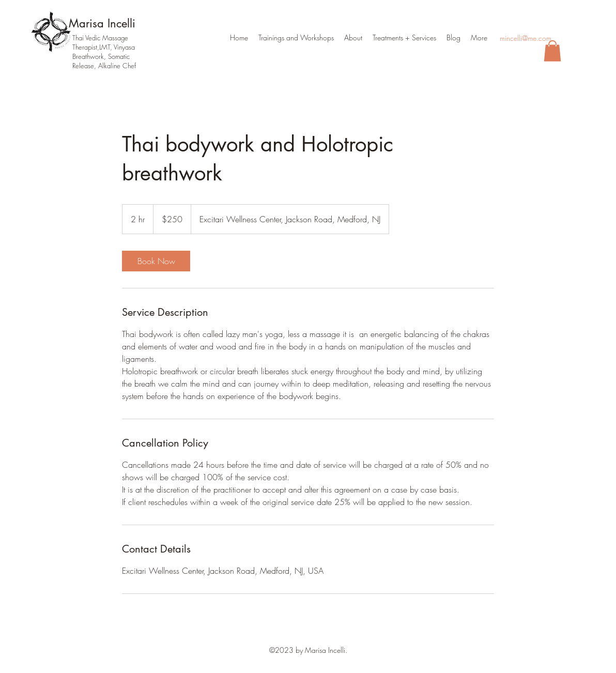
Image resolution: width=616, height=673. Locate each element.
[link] (156, 261)
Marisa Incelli (102, 23)
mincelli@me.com (526, 38)
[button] (552, 51)
